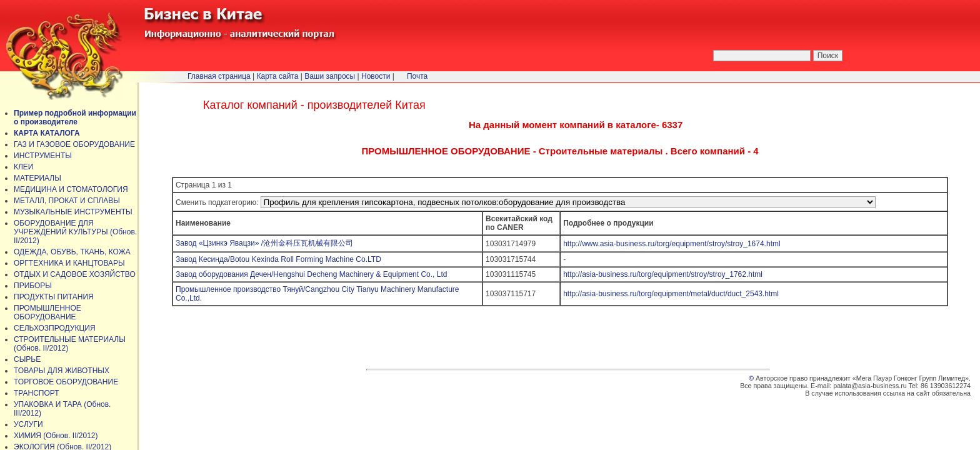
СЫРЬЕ (27, 359)
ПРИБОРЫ (33, 286)
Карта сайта (278, 76)
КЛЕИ (24, 167)
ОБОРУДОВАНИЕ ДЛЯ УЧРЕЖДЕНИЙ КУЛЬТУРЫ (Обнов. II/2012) (75, 232)
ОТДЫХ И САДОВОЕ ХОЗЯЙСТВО (75, 274)
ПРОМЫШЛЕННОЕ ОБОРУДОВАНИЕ (47, 312)
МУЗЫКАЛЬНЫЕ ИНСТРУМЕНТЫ (73, 212)
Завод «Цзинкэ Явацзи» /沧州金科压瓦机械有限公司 (264, 243)
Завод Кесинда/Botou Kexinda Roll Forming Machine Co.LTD (278, 259)
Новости (376, 76)
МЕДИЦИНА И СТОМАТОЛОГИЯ (71, 189)
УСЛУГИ (28, 424)
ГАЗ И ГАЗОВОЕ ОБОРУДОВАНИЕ (74, 144)
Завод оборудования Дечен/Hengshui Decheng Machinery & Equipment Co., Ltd (317, 274)
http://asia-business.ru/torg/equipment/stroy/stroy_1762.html (663, 274)
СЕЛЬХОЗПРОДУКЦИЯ (55, 328)
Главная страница (219, 76)
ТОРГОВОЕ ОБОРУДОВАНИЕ (66, 382)
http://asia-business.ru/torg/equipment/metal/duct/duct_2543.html (671, 294)
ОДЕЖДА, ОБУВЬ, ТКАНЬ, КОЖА (72, 252)
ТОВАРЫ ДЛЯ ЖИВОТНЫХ (62, 371)
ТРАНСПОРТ (37, 393)
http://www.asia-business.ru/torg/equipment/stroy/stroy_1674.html (672, 244)
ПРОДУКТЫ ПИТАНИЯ (54, 297)
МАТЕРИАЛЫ (37, 178)
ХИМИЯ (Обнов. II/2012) (56, 436)
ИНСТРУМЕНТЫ (43, 156)
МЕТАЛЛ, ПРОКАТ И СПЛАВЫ (67, 201)
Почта (417, 76)
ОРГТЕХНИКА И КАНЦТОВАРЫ (69, 263)
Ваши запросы (330, 76)
